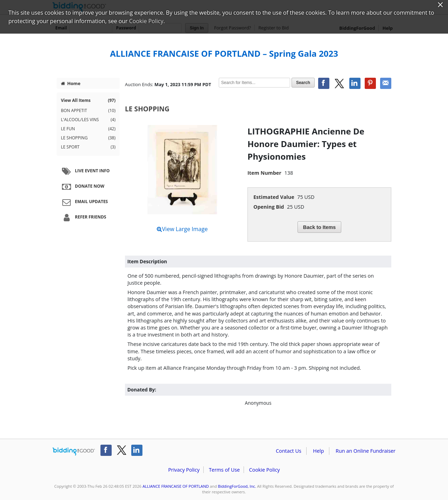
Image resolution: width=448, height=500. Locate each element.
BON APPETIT (88, 111)
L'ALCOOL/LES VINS (88, 120)
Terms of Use (224, 470)
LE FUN (88, 129)
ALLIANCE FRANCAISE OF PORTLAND (176, 486)
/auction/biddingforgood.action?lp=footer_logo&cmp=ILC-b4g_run (74, 452)
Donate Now (82, 187)
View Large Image (182, 229)
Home (71, 83)
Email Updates (84, 202)
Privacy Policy (184, 470)
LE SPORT (88, 147)
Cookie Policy (264, 470)
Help (318, 451)
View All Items (88, 100)
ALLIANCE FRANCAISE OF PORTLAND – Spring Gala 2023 (224, 53)
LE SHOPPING (88, 138)
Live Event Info (85, 171)
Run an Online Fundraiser (366, 451)
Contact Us (289, 451)
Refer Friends (83, 217)
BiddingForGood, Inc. (237, 486)
